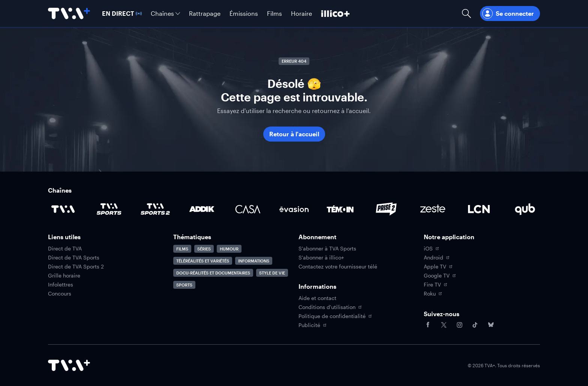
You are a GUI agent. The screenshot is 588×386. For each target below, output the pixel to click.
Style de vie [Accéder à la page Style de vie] (272, 273)
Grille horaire (64, 276)
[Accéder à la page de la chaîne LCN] (479, 209)
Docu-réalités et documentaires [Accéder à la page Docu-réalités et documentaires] (213, 273)
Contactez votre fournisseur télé (338, 267)
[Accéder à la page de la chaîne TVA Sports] (109, 209)
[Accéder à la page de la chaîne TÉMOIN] (340, 209)
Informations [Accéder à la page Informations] (254, 261)
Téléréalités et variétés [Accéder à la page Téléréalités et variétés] (203, 261)
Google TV (440, 276)
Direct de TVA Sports (74, 258)
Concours (60, 294)
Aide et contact (317, 298)
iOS (431, 249)
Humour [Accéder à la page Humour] (229, 249)
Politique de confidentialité (335, 316)
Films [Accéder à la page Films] (182, 249)
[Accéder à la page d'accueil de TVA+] (69, 365)
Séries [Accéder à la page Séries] (204, 249)
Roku (433, 294)
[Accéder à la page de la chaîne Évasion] (294, 209)
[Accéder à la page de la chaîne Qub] (525, 209)
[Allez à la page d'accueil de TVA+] (69, 14)
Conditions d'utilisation (330, 307)
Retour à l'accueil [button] (294, 134)
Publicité (312, 325)
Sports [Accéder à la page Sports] (184, 285)
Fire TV (435, 285)
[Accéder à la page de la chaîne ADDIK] (202, 209)
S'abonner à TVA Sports (327, 249)
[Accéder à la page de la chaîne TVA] (63, 209)
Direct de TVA (65, 249)
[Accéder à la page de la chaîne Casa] (248, 209)
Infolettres (61, 285)
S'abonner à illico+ (321, 258)
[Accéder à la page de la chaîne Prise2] (386, 209)
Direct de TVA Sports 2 (76, 267)
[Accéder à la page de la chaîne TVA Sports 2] (155, 209)
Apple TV (438, 267)
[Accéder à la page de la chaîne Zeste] (433, 209)
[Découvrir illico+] (335, 14)
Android (436, 258)
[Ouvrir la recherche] (466, 14)
